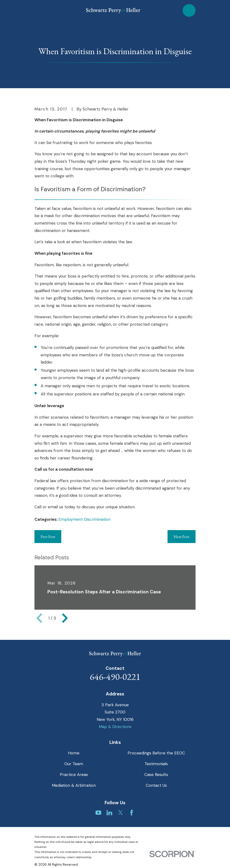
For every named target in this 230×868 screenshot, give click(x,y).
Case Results (156, 775)
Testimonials (156, 764)
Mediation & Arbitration (74, 785)
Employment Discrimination (84, 519)
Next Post (181, 537)
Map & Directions (115, 727)
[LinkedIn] (109, 813)
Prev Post (48, 537)
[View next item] (65, 618)
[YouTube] (98, 813)
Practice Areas (74, 775)
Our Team (74, 764)
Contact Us (156, 785)
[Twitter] (121, 813)
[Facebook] (132, 813)
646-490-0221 (115, 677)
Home (74, 753)
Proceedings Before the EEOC (156, 753)
